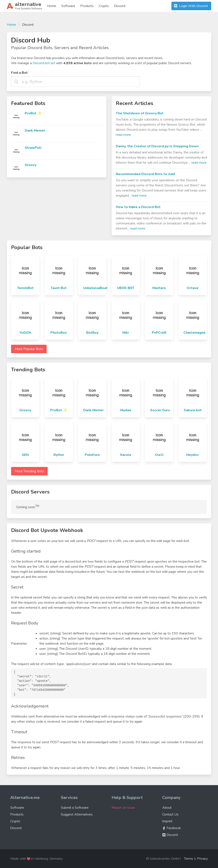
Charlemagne (194, 333)
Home (52, 6)
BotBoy (92, 333)
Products (87, 6)
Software (68, 6)
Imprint (167, 821)
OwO (159, 455)
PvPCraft (159, 333)
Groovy (31, 165)
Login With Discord (190, 6)
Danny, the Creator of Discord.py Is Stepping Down (157, 146)
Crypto (104, 6)
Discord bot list (44, 63)
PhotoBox (59, 333)
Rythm (59, 455)
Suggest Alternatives (77, 814)
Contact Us (170, 814)
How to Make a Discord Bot (138, 207)
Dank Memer (35, 130)
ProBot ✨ (33, 113)
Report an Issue (123, 808)
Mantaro (159, 288)
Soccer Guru (160, 410)
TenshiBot (25, 288)
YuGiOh (25, 333)
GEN (25, 455)
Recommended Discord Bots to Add (145, 174)
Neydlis (193, 455)
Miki (126, 333)
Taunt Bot (59, 288)
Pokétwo (92, 455)
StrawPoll (33, 148)
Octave (193, 288)
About (167, 808)
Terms (189, 859)
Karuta (126, 455)
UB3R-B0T (126, 288)
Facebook (172, 828)
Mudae (126, 410)
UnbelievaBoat (95, 288)
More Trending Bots (29, 471)
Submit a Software (75, 808)
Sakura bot (193, 410)
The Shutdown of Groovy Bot (140, 113)
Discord (120, 6)
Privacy (202, 859)
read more (123, 135)
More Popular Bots (29, 349)
